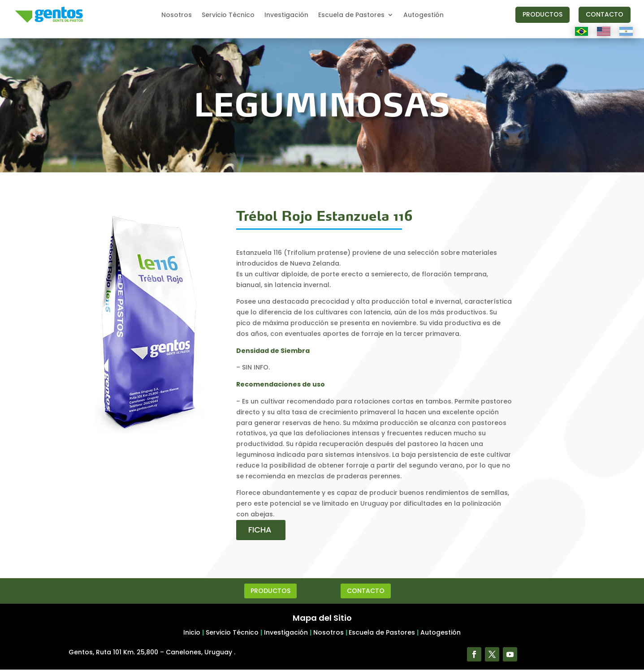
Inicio (192, 632)
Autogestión (424, 15)
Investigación (286, 15)
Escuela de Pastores (351, 15)
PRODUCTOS (542, 14)
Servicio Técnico (228, 15)
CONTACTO (605, 14)
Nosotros (177, 15)
